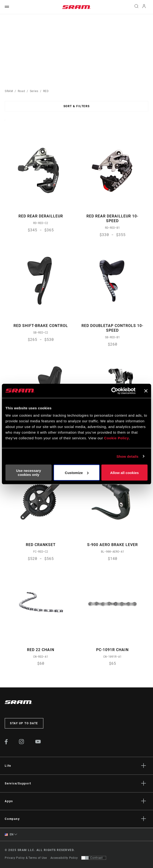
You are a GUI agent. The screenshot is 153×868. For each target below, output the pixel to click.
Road (21, 91)
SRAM (9, 91)
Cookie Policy (117, 438)
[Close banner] (146, 391)
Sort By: (5, 123)
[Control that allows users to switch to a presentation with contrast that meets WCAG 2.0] (94, 858)
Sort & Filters (77, 106)
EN (9, 835)
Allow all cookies (124, 472)
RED (46, 91)
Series (34, 91)
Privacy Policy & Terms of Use (26, 858)
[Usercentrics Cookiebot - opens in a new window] (115, 391)
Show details (128, 456)
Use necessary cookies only (29, 473)
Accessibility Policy (64, 858)
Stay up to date (24, 723)
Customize (77, 472)
